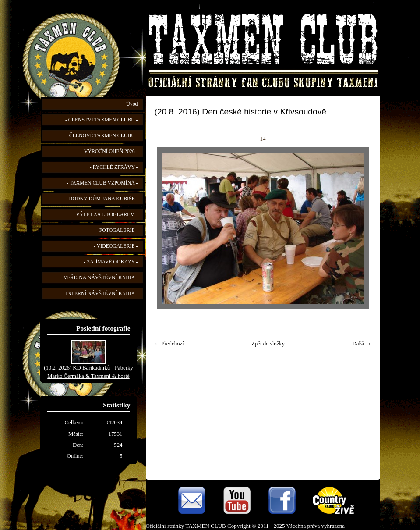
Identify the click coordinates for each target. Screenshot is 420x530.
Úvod (132, 104)
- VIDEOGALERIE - (116, 246)
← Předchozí (169, 344)
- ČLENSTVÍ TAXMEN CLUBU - (102, 120)
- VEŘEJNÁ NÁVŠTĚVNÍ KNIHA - (99, 278)
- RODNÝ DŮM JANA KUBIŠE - (102, 199)
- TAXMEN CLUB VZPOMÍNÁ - (102, 183)
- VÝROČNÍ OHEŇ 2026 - (109, 151)
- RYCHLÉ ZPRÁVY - (114, 167)
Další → (362, 344)
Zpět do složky (268, 344)
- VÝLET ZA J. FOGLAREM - (106, 215)
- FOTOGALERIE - (117, 230)
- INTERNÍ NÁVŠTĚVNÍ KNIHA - (100, 293)
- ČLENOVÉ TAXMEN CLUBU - (102, 136)
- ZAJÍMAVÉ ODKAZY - (111, 262)
